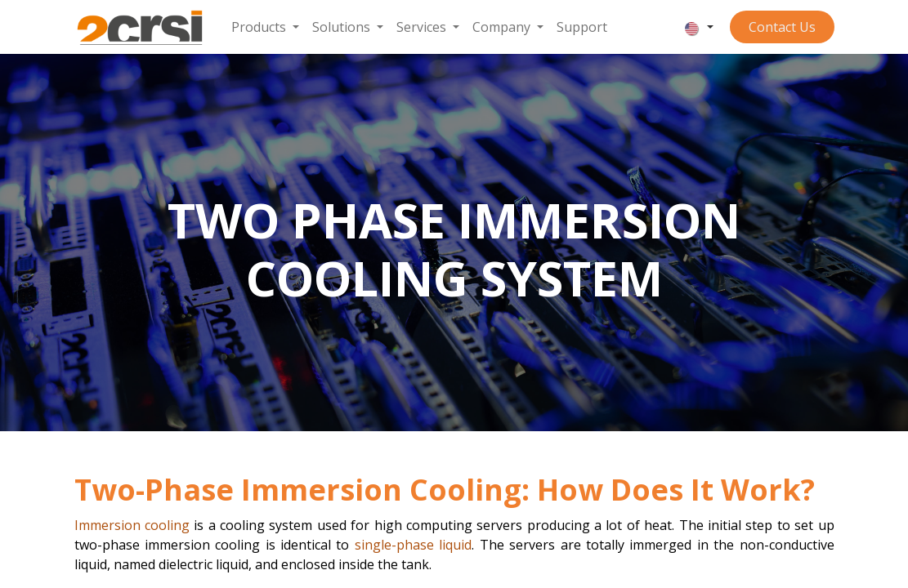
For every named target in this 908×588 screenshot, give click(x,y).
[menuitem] (265, 27)
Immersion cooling (132, 525)
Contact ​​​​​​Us (782, 27)
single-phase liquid (413, 545)
